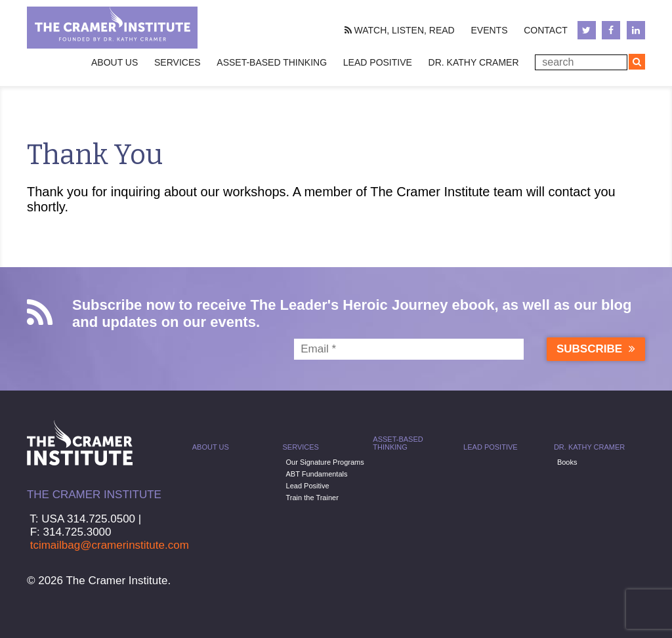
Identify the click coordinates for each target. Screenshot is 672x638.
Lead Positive (378, 62)
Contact (546, 30)
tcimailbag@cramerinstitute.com (110, 545)
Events (489, 30)
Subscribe (596, 349)
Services (301, 447)
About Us (211, 447)
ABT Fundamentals (317, 474)
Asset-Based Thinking (272, 62)
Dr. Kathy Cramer (474, 62)
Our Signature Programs (325, 462)
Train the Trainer (312, 498)
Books (567, 462)
